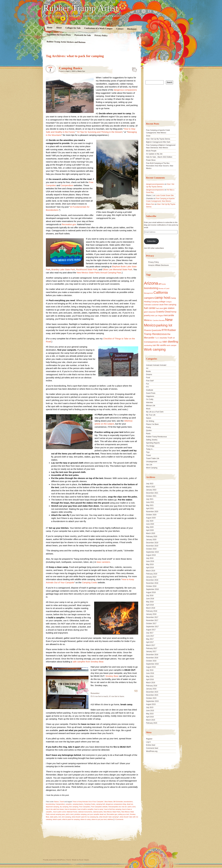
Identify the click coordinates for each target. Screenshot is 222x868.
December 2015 (152, 692)
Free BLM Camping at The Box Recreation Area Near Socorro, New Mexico (160, 166)
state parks (54, 817)
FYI (147, 387)
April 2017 (150, 642)
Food (148, 378)
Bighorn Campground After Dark (158, 142)
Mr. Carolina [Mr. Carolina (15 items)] (154, 320)
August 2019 (151, 555)
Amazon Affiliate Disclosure (159, 265)
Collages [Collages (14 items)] (169, 302)
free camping (74, 807)
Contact (120, 29)
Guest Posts (151, 393)
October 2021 (151, 496)
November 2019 (152, 546)
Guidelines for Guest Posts (59, 35)
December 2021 (152, 493)
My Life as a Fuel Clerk (155, 412)
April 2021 (150, 508)
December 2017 (152, 617)
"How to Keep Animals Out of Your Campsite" (88, 802)
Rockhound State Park (87, 269)
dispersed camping (52, 807)
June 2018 (150, 599)
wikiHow (110, 819)
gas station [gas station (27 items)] (169, 308)
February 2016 (152, 686)
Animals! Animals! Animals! (156, 365)
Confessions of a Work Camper (98, 28)
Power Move (151, 160)
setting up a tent (123, 814)
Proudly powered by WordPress (54, 860)
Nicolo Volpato (84, 860)
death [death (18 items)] (162, 305)
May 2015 (150, 714)
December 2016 (152, 655)
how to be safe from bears (55, 809)
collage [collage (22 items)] (162, 302)
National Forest (72, 812)
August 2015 (151, 704)
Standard (134, 69)
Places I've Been (152, 424)
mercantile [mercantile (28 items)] (169, 315)
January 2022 (151, 490)
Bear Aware (109, 802)
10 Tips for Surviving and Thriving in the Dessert (100, 132)
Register (149, 739)
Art (147, 368)
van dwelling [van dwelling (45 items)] (170, 342)
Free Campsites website (99, 807)
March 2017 (151, 645)
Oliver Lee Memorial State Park (117, 269)
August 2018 (151, 592)
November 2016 (152, 658)
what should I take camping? (109, 817)
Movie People (151, 151)
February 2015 (152, 723)
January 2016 (151, 689)
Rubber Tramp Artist (81, 8)
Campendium (67, 185)
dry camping (64, 807)
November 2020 (152, 512)
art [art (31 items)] (160, 284)
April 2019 (150, 568)
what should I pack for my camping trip (85, 817)
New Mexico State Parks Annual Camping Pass (99, 273)
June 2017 (150, 636)
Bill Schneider (118, 802)
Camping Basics (71, 68)
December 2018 (152, 580)
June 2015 (150, 711)
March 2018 (151, 608)
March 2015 (151, 720)
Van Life (149, 465)
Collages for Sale (73, 28)
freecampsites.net (115, 807)
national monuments (85, 812)
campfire (69, 804)
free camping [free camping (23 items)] (170, 305)
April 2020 (150, 530)
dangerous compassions (125, 90)
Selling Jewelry (152, 440)
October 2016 (151, 661)
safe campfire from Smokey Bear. (88, 662)
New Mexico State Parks (112, 812)
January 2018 (151, 614)
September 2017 (152, 627)
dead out (130, 804)
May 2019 (150, 564)
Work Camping (152, 468)
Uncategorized (152, 462)
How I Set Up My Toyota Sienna (158, 139)
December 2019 (152, 543)
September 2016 (152, 664)
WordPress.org (152, 751)
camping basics (78, 804)
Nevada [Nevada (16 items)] (162, 320)
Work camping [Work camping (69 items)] (155, 349)
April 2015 (150, 717)
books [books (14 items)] (164, 284)
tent (60, 817)
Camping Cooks (90, 582)
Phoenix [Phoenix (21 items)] (148, 330)
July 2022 (150, 484)
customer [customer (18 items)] (155, 305)
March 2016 (151, 683)
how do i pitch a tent (129, 807)
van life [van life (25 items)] (156, 345)
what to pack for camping (71, 819)
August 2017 (151, 630)
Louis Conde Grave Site (165, 195)
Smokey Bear (112, 676)
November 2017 (152, 620)
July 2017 (150, 633)
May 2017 (150, 639)
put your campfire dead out (97, 814)
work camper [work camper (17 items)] (171, 345)
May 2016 (150, 676)
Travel (62, 802)
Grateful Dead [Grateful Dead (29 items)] (163, 312)
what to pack (57, 819)
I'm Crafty (150, 399)
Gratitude (150, 390)
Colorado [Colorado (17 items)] (148, 305)
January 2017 (151, 651)
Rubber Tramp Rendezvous (157, 437)
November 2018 (152, 583)
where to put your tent (99, 819)
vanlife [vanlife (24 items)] (163, 345)
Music (148, 409)
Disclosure (132, 29)
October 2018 (151, 586)
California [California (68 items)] (161, 292)
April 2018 (150, 605)
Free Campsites (85, 807)
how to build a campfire (85, 809)
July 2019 (150, 558)
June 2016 (150, 673)
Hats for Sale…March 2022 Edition (159, 157)
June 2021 (150, 502)
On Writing (150, 421)
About (59, 28)
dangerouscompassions (155, 184)
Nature (56, 802)
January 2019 (151, 577)
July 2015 (150, 707)
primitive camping (80, 814)
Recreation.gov (69, 224)
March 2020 (151, 533)
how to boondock (71, 809)
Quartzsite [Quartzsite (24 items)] (156, 330)
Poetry (149, 427)
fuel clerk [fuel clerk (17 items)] (159, 308)
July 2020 (150, 521)
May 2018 (150, 602)
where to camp (86, 819)
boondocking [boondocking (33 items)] (151, 288)
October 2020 (151, 515)
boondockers (128, 802)
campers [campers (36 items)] (149, 298)
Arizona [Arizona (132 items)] (151, 283)
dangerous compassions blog (116, 804)
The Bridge (150, 446)
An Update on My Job (154, 154)
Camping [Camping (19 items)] (155, 302)
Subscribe (151, 241)
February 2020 (152, 536)
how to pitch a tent (59, 812)
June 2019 (150, 561)
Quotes (149, 430)
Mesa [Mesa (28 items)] (147, 320)
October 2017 (151, 624)
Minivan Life (151, 406)
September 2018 (152, 589)
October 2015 (151, 698)
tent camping (66, 817)
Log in (148, 742)
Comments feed (152, 748)
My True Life (151, 415)
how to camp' (99, 809)
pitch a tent (70, 814)
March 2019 (151, 571)
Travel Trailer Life (153, 458)
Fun (148, 384)
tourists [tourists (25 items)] (163, 338)
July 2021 (150, 499)
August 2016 (151, 667)
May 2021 (150, 505)
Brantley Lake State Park (63, 269)
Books (148, 371)
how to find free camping (113, 809)
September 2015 (152, 701)
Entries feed (151, 745)
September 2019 (152, 552)
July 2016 (150, 670)
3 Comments (119, 819)
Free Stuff (150, 381)
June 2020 (150, 524)
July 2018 (150, 596)
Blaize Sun (81, 71)
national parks (98, 812)
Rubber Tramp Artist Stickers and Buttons (66, 42)
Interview (150, 402)
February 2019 (152, 574)
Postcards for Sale (83, 35)
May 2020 (150, 527)
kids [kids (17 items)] (153, 316)
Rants (148, 434)
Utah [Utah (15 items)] (160, 342)
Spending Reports (153, 443)
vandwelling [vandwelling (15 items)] (148, 345)
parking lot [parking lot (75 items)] (164, 325)
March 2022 (151, 487)
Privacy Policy (101, 35)
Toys (148, 452)
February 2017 (152, 648)
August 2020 (151, 518)
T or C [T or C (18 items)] (157, 338)
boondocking (50, 804)
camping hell (101, 804)
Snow (148, 136)
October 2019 (151, 549)
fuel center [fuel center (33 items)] (150, 308)
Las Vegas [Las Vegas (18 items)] (159, 316)
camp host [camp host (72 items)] (162, 298)
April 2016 (150, 679)
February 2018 (152, 611)
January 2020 (151, 540)
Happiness (150, 396)
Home (50, 27)
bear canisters (103, 562)
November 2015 (152, 695)
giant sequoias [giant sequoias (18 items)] (150, 312)
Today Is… (150, 449)
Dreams (149, 375)
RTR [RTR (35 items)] (164, 330)
